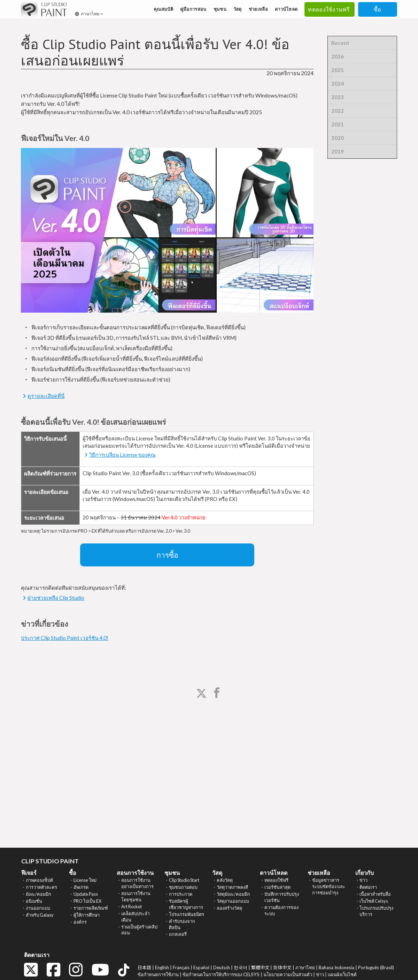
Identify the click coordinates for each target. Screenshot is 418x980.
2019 (338, 151)
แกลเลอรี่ (178, 934)
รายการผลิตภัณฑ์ (91, 908)
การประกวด (181, 894)
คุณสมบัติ (163, 9)
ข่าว (363, 880)
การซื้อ (167, 555)
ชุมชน (220, 9)
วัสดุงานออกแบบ (233, 901)
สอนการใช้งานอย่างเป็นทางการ (137, 883)
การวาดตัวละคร (41, 887)
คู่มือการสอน (193, 9)
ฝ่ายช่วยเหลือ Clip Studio (56, 598)
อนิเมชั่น (34, 901)
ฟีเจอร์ (29, 873)
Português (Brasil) (376, 967)
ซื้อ (378, 9)
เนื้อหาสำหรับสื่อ (375, 894)
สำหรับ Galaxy (40, 915)
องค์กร (80, 922)
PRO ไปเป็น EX (87, 901)
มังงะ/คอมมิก (38, 894)
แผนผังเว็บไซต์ (342, 974)
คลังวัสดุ (225, 880)
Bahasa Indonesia (336, 967)
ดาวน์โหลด (286, 9)
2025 (338, 70)
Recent (340, 43)
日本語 (144, 967)
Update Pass (86, 894)
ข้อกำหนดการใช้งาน (158, 974)
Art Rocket (131, 907)
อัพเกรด (81, 887)
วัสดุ (238, 9)
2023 (338, 97)
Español (201, 967)
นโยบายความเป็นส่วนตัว (288, 974)
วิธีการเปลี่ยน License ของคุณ (122, 455)
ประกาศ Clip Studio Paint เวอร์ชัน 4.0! (65, 638)
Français (181, 967)
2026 (338, 56)
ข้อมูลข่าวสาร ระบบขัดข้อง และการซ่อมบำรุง (329, 886)
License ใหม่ (85, 880)
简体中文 (282, 967)
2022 (338, 111)
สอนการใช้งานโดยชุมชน (136, 896)
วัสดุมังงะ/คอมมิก (233, 894)
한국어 (241, 967)
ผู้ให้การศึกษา (87, 915)
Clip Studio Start (184, 880)
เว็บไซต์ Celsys (374, 901)
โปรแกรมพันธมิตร (187, 914)
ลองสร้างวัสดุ (229, 908)
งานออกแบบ (38, 908)
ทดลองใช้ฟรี (276, 880)
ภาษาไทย (89, 14)
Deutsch (222, 967)
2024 (338, 84)
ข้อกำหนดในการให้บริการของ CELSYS (221, 974)
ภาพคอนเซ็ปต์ (39, 880)
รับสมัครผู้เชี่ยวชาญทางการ (186, 904)
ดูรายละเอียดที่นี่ (46, 396)
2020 (338, 138)
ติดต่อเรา (368, 887)
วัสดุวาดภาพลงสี (232, 887)
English (162, 967)
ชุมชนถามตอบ (183, 887)
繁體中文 (260, 967)
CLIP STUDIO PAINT (50, 861)
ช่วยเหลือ (258, 9)
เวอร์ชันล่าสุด (277, 887)
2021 (338, 124)
